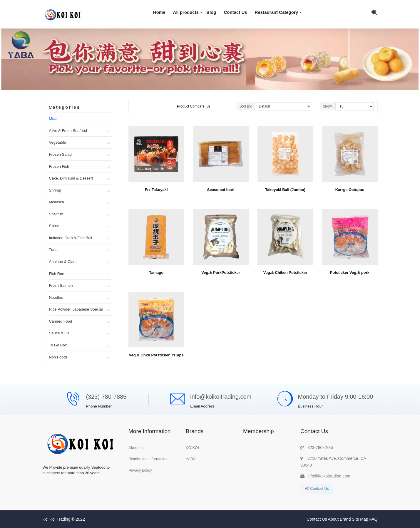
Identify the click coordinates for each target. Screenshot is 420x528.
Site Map (360, 519)
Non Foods (58, 357)
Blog (211, 12)
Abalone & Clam (63, 262)
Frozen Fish (59, 166)
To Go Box (58, 345)
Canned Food (61, 321)
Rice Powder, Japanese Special (76, 309)
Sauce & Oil (59, 333)
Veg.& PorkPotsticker (221, 273)
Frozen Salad (60, 154)
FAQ (373, 519)
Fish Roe (57, 274)
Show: (328, 106)
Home (159, 12)
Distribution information (148, 459)
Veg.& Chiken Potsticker (285, 273)
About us (136, 448)
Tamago (156, 273)
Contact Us (235, 12)
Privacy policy (140, 470)
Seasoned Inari (221, 190)
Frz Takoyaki (156, 190)
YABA (191, 459)
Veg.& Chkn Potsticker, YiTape (156, 355)
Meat (53, 119)
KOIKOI (192, 448)
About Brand (339, 519)
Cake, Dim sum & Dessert (71, 178)
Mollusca (57, 202)
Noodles (56, 297)
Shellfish (56, 214)
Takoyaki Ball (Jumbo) (285, 190)
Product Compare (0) (193, 106)
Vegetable (58, 142)
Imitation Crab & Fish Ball (71, 238)
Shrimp (55, 190)
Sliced (54, 226)
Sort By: (246, 106)
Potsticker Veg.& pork (350, 273)
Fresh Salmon (61, 285)
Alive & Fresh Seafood (68, 131)
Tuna (53, 250)
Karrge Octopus (350, 190)
